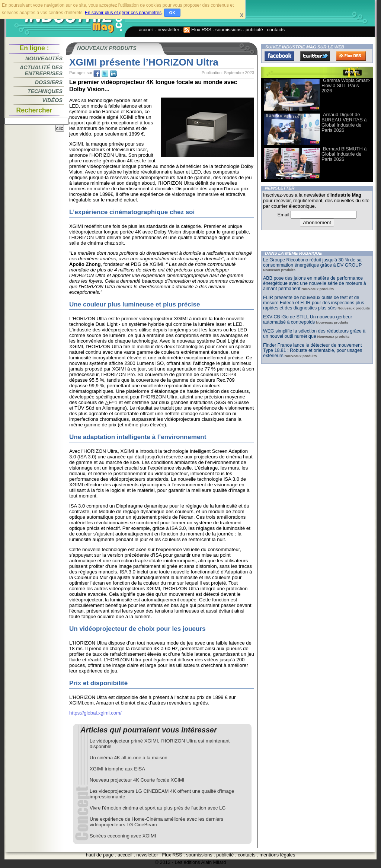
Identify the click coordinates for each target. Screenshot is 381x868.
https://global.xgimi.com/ (95, 713)
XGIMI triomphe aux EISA (117, 769)
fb (97, 74)
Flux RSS (198, 30)
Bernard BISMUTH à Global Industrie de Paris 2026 (344, 154)
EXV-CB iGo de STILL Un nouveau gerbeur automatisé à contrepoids (308, 319)
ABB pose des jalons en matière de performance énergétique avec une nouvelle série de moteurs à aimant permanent (315, 283)
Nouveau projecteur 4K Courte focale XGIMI (137, 780)
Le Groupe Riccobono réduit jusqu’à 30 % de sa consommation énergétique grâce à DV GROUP (312, 263)
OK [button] (172, 13)
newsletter (169, 30)
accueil (146, 30)
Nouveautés (44, 58)
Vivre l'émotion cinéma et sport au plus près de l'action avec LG (158, 808)
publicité (254, 30)
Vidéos (52, 100)
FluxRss (351, 56)
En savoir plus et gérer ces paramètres (123, 13)
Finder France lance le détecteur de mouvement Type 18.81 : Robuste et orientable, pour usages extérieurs (313, 350)
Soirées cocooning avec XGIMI (123, 836)
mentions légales (277, 855)
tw (105, 74)
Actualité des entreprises (41, 70)
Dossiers (49, 82)
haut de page (100, 855)
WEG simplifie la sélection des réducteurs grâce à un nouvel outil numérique (314, 334)
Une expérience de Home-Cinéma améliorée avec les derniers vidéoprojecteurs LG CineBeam (156, 822)
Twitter (315, 56)
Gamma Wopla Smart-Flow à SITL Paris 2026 (346, 85)
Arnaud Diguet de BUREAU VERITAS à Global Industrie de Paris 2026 (344, 122)
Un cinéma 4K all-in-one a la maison (129, 758)
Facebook (279, 56)
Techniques (45, 91)
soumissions (228, 30)
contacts (276, 30)
